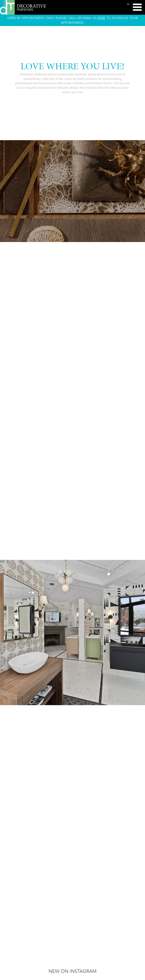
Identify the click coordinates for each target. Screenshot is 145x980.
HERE (101, 18)
